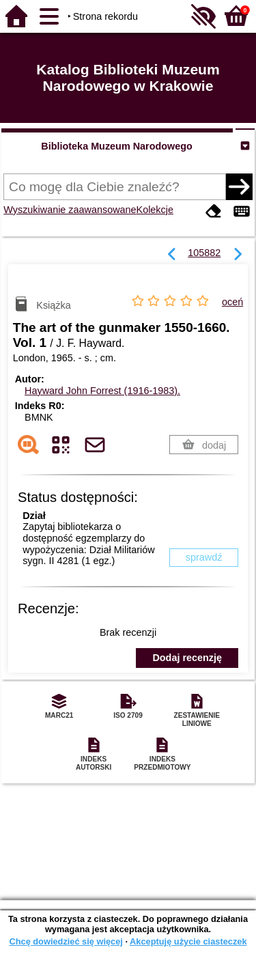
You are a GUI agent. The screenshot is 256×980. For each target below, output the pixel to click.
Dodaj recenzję (187, 658)
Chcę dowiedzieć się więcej (66, 941)
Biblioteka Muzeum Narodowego (116, 146)
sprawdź (204, 557)
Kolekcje (155, 210)
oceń (232, 302)
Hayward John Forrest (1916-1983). (102, 391)
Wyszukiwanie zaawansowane (70, 210)
